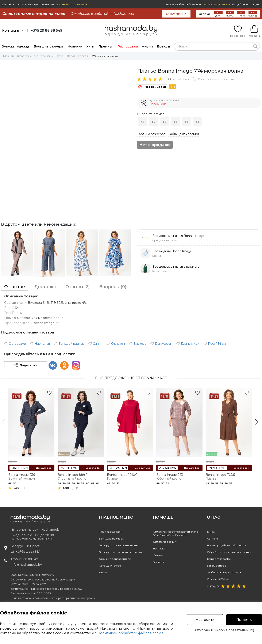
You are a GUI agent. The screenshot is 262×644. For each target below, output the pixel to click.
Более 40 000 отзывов (72, 4)
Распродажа (128, 46)
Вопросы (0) (113, 287)
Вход (236, 4)
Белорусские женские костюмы (121, 552)
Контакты (48, 4)
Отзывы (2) (78, 287)
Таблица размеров (151, 134)
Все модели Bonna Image (172, 251)
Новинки (75, 46)
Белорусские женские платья (119, 545)
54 (176, 122)
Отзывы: (218, 579)
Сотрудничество (110, 566)
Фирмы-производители (115, 559)
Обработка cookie (219, 559)
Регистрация (250, 4)
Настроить (205, 620)
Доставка (8, 4)
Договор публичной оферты (227, 545)
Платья (59, 56)
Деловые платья (78, 56)
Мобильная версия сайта (224, 572)
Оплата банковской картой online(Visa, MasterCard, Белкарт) (175, 533)
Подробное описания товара (28, 332)
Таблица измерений (184, 134)
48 (143, 122)
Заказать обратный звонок (183, 4)
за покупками (176, 14)
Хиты (90, 46)
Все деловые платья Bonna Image (178, 236)
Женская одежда (16, 46)
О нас (211, 532)
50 (154, 122)
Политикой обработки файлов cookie (130, 633)
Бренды (163, 46)
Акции (147, 46)
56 (186, 122)
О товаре (15, 287)
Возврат (34, 4)
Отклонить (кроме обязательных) (225, 630)
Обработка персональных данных (230, 552)
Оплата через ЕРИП (166, 542)
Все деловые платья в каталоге (176, 267)
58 (197, 122)
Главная (8, 56)
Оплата (21, 4)
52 (165, 122)
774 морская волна (105, 56)
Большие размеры (49, 46)
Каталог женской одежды (34, 56)
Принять (244, 620)
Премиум (106, 46)
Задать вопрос (217, 566)
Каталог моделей (111, 532)
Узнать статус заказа (217, 4)
